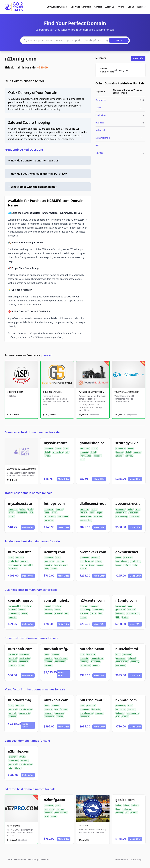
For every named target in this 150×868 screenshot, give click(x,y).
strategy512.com (130, 443)
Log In (131, 7)
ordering (120, 813)
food (118, 809)
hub (101, 613)
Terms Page (137, 860)
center (94, 613)
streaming (128, 558)
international (63, 517)
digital (47, 452)
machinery (95, 662)
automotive (85, 665)
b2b (46, 569)
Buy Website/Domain (57, 7)
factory (127, 565)
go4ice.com (125, 800)
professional (14, 613)
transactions (58, 452)
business (60, 561)
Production (101, 115)
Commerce (101, 100)
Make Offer (138, 58)
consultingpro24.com (26, 600)
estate (47, 456)
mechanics (13, 569)
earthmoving (86, 520)
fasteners (48, 665)
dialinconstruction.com (99, 503)
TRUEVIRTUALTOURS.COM (127, 392)
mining (98, 561)
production (13, 561)
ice (127, 813)
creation (96, 558)
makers (100, 565)
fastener (12, 665)
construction (86, 517)
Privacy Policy (121, 860)
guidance (48, 613)
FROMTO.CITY (85, 826)
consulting (27, 606)
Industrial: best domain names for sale (31, 638)
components (60, 662)
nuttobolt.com (20, 649)
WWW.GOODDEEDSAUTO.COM (21, 469)
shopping (98, 456)
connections (98, 610)
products (84, 452)
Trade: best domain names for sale (28, 493)
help (66, 613)
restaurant (127, 809)
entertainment (122, 561)
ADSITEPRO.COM (15, 392)
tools (11, 558)
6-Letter (99, 153)
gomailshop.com (94, 443)
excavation (98, 517)
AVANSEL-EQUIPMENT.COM (92, 392)
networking (85, 610)
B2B (97, 145)
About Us (110, 7)
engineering (25, 654)
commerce (49, 448)
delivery (135, 805)
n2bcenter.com (92, 600)
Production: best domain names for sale (32, 541)
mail (82, 460)
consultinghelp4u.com (63, 600)
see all (48, 355)
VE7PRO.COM (13, 826)
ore (82, 565)
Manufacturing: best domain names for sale (35, 689)
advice (24, 613)
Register (141, 7)
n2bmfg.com (21, 59)
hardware (20, 558)
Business (100, 123)
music (119, 565)
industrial (25, 561)
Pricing (121, 7)
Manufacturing (103, 138)
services (22, 610)
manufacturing (15, 565)
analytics (137, 452)
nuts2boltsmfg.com (25, 552)
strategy (130, 456)
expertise (13, 617)
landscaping (135, 517)
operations (49, 520)
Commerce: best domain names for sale (32, 432)
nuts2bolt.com (92, 649)
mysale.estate (56, 443)
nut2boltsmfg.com (60, 649)
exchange (84, 613)
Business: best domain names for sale (31, 590)
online (59, 448)
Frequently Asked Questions (24, 150)
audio (135, 565)
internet (119, 452)
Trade (98, 108)
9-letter (83, 569)
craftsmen (90, 565)
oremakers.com (93, 552)
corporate (94, 606)
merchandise (86, 456)
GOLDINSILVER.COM (53, 392)
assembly (28, 565)
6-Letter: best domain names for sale (30, 789)
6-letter (54, 569)
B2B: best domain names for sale (27, 741)
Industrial (100, 130)
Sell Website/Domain (81, 7)
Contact (98, 7)
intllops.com (54, 503)
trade (66, 448)
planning (120, 456)
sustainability (14, 606)
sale (67, 452)
